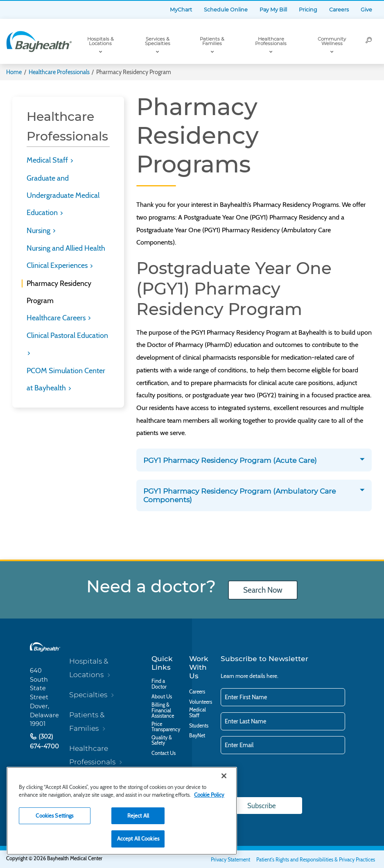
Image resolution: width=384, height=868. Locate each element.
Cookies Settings (54, 816)
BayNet (197, 736)
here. (272, 676)
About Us (162, 697)
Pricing (308, 10)
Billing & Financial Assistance (163, 710)
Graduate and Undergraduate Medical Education (63, 195)
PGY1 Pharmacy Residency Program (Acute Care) (231, 460)
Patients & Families (212, 41)
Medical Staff (48, 160)
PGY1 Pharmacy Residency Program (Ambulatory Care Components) (239, 495)
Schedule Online (226, 10)
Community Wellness (332, 41)
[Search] (369, 41)
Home (14, 72)
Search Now (263, 590)
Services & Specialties (158, 41)
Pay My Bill (273, 10)
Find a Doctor (159, 684)
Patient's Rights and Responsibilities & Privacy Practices (316, 860)
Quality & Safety (162, 740)
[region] (122, 811)
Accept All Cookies (138, 839)
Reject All (138, 816)
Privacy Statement (230, 860)
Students (199, 726)
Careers (339, 10)
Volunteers (201, 702)
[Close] (224, 776)
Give (366, 10)
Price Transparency (166, 727)
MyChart (181, 10)
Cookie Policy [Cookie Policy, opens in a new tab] (209, 795)
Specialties (88, 695)
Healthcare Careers (57, 318)
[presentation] (283, 776)
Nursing (39, 231)
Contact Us (164, 753)
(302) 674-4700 (44, 741)
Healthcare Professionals (271, 41)
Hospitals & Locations (101, 41)
